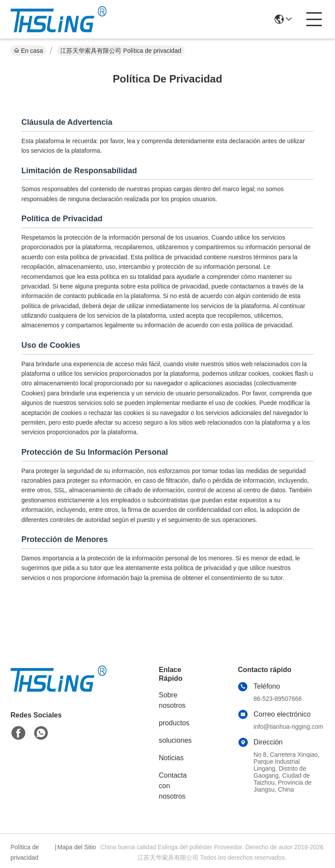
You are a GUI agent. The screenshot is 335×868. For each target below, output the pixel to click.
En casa (28, 51)
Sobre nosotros (172, 700)
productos (174, 723)
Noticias (171, 758)
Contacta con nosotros (173, 786)
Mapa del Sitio (77, 847)
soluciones (175, 740)
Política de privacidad (25, 852)
